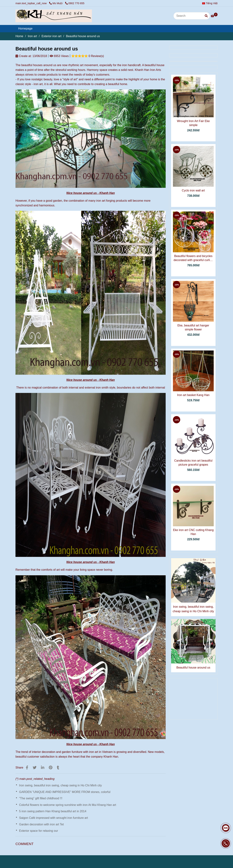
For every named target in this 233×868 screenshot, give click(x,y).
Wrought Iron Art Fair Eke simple (193, 123)
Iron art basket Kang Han (193, 395)
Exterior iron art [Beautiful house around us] (51, 36)
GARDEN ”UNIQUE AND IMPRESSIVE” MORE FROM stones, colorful (65, 792)
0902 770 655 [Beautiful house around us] (75, 3)
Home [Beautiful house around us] (19, 36)
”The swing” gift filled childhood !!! (41, 798)
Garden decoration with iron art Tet (41, 824)
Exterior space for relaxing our (38, 831)
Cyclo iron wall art (193, 190)
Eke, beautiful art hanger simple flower (193, 327)
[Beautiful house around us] (54, 16)
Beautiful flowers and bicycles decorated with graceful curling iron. (193, 258)
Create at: (24, 56)
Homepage (25, 29)
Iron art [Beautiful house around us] (32, 36)
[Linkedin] (43, 768)
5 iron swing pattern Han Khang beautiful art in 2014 (53, 811)
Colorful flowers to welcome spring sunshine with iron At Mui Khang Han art (68, 805)
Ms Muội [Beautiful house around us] (56, 3)
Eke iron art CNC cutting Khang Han (193, 532)
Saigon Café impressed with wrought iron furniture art (54, 818)
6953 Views (59, 56)
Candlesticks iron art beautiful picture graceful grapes (193, 463)
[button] (211, 3)
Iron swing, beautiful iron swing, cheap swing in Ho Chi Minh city (60, 785)
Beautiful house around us (193, 668)
